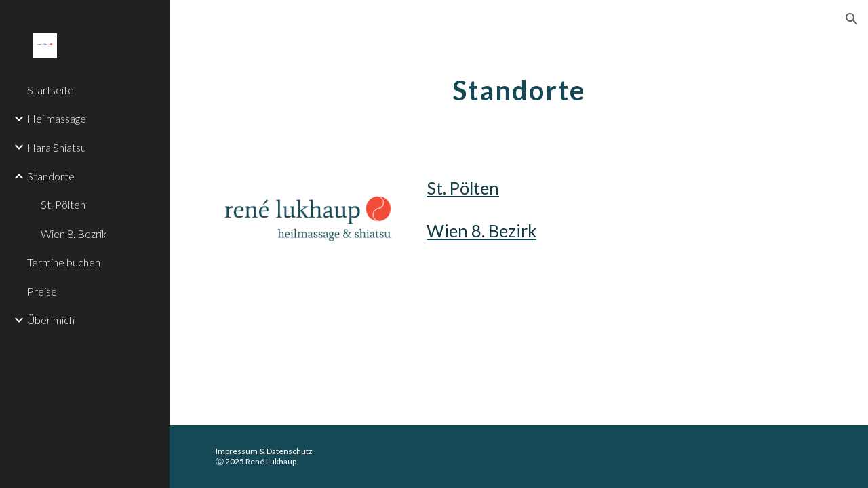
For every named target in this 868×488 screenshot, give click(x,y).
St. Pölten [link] (63, 204)
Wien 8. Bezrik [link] (74, 233)
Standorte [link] (51, 176)
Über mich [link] (51, 320)
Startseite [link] (51, 90)
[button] (852, 19)
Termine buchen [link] (64, 262)
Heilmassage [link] (57, 118)
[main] (518, 85)
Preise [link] (42, 291)
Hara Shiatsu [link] (57, 147)
